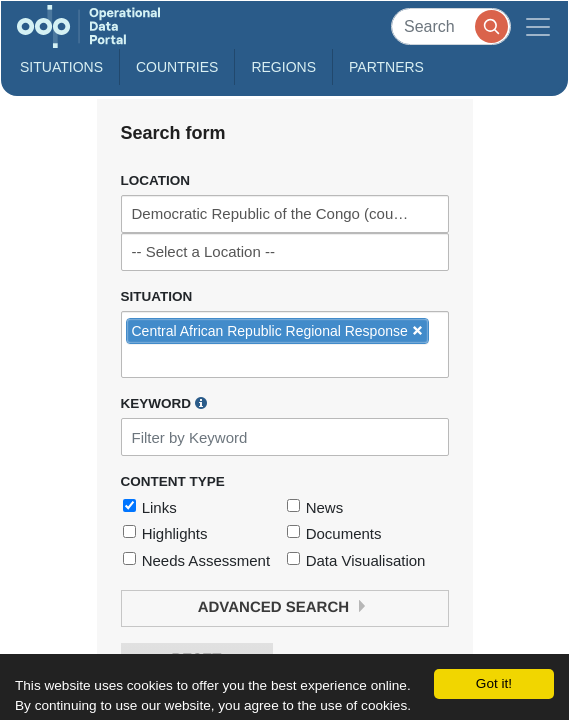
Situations (61, 67)
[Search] (451, 26)
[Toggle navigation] (538, 26)
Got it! (494, 683)
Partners (386, 67)
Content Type (173, 481)
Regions (283, 67)
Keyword (164, 403)
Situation (157, 296)
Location (156, 180)
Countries (177, 67)
